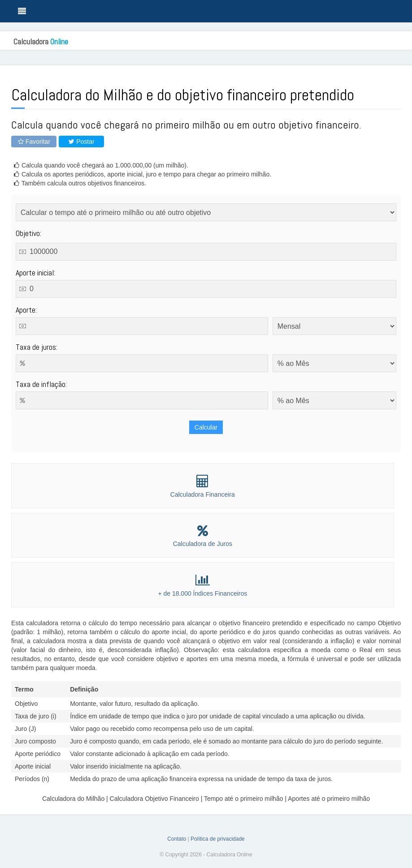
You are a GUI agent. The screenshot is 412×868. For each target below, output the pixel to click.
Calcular (206, 427)
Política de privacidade (218, 839)
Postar (81, 142)
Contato (177, 839)
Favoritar (34, 142)
